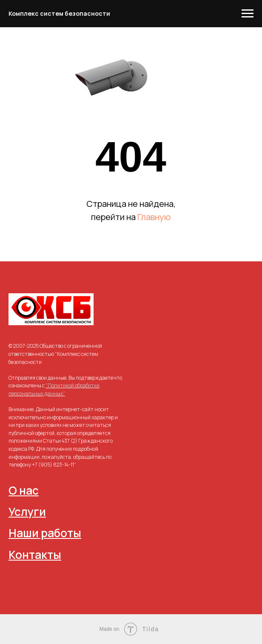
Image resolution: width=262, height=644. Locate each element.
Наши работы (45, 533)
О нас (24, 490)
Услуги (27, 512)
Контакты (35, 555)
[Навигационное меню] (248, 14)
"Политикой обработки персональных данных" (54, 389)
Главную (154, 217)
